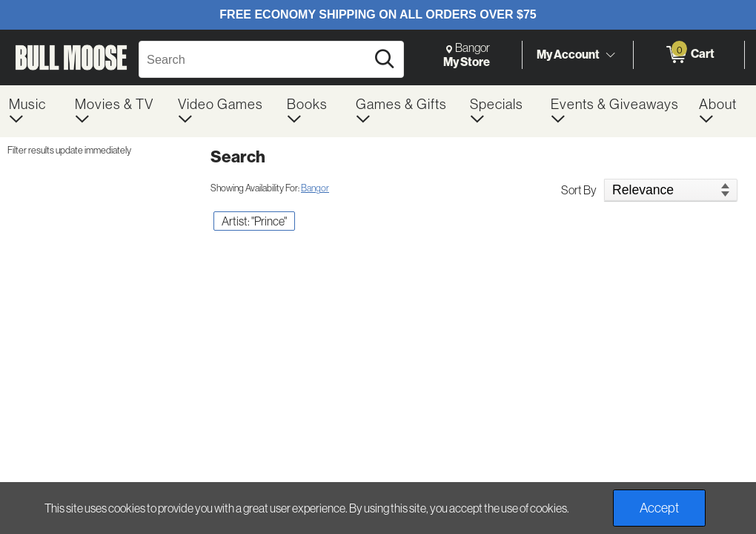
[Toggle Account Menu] (610, 56)
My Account (568, 54)
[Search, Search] (255, 59)
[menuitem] (33, 111)
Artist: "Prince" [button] (254, 221)
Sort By (579, 190)
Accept (659, 508)
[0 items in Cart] (689, 55)
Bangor (315, 188)
